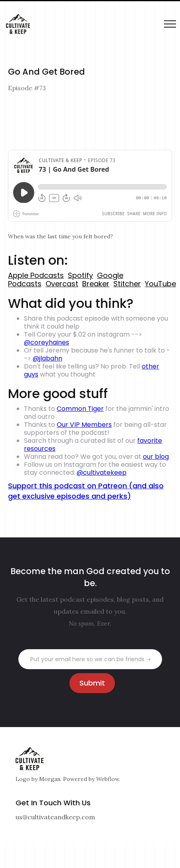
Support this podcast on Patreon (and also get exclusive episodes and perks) (86, 491)
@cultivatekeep (102, 473)
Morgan (50, 779)
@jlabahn (47, 358)
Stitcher (127, 284)
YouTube (160, 284)
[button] (170, 24)
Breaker (96, 284)
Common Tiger (80, 409)
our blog (156, 457)
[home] (16, 24)
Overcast (62, 284)
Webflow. (108, 779)
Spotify (80, 275)
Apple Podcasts (36, 275)
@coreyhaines (46, 342)
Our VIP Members (84, 425)
